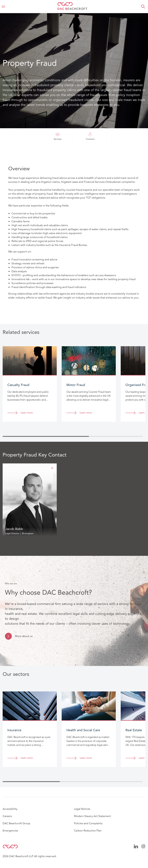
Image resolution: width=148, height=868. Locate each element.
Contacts (90, 137)
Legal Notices (82, 809)
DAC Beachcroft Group (16, 823)
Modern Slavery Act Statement (92, 816)
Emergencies (10, 831)
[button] (143, 7)
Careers (7, 816)
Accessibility (10, 809)
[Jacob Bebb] (52, 468)
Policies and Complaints (88, 823)
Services (58, 137)
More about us (24, 636)
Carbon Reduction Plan (88, 831)
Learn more (27, 413)
